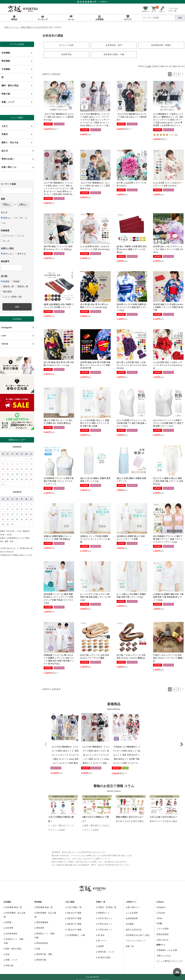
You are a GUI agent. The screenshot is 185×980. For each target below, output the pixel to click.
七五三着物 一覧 (73, 907)
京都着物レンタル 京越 (167, 950)
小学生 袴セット (104, 929)
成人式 (5, 151)
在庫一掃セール (9, 167)
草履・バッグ (11, 960)
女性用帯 (9, 928)
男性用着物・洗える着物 (45, 915)
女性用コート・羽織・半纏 (15, 941)
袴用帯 (100, 946)
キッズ (5, 241)
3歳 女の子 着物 (73, 913)
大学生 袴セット (104, 918)
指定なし (6, 218)
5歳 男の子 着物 (73, 924)
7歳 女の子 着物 (73, 929)
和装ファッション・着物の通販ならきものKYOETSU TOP (28, 27)
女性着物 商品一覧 (13, 907)
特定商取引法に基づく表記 (138, 935)
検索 (180, 18)
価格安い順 (22, 286)
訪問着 (8, 922)
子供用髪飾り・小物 (75, 935)
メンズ (20, 236)
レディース (7, 236)
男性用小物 (40, 960)
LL (3, 223)
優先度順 (6, 292)
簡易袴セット (103, 913)
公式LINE (161, 913)
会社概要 (130, 924)
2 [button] (174, 74)
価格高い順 (7, 286)
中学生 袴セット (104, 924)
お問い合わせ (163, 940)
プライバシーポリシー (136, 941)
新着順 (5, 281)
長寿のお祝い (8, 159)
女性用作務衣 (11, 933)
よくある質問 (132, 913)
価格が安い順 (166, 66)
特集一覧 (130, 946)
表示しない (7, 254)
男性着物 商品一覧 (44, 907)
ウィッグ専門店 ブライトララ (170, 961)
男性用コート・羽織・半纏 (45, 935)
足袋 (7, 954)
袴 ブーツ (101, 941)
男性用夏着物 (41, 922)
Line (4, 336)
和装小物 (9, 965)
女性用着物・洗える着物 (15, 915)
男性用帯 (39, 928)
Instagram (7, 327)
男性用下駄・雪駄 (43, 954)
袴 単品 (100, 935)
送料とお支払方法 (134, 929)
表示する (21, 254)
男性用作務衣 (41, 943)
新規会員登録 (163, 934)
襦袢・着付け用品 (13, 949)
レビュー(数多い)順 (11, 297)
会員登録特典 (132, 918)
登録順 (15, 281)
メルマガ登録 (163, 928)
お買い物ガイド (133, 907)
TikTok (5, 344)
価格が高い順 (178, 66)
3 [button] (179, 74)
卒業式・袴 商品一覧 (106, 907)
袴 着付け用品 (103, 957)
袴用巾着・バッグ (105, 952)
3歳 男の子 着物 (73, 918)
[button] (183, 74)
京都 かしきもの (164, 956)
